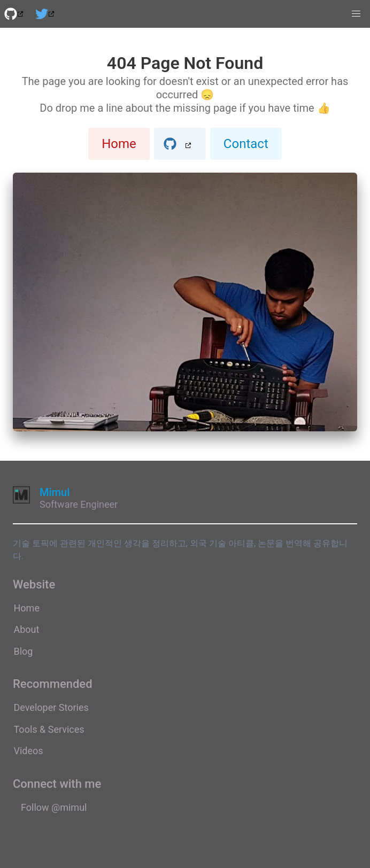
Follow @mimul (54, 807)
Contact (246, 144)
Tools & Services (49, 729)
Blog (24, 651)
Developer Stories (51, 707)
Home (119, 144)
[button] (356, 14)
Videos (29, 751)
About (27, 629)
